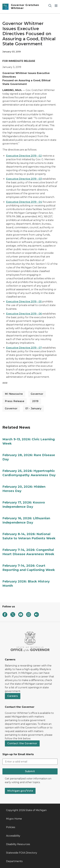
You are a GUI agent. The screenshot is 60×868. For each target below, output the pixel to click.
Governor (37, 394)
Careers (13, 696)
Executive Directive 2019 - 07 (24, 348)
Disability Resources (18, 844)
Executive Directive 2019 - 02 (24, 156)
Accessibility (13, 836)
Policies (11, 827)
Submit (30, 771)
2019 (35, 401)
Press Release (15, 401)
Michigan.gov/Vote (20, 791)
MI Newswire (14, 394)
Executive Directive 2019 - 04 (24, 202)
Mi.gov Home (14, 819)
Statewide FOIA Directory (22, 853)
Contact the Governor (22, 743)
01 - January (33, 408)
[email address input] (30, 762)
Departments (14, 861)
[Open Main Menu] (56, 6)
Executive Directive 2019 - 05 (24, 302)
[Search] (50, 6)
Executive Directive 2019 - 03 (24, 179)
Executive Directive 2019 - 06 (24, 314)
